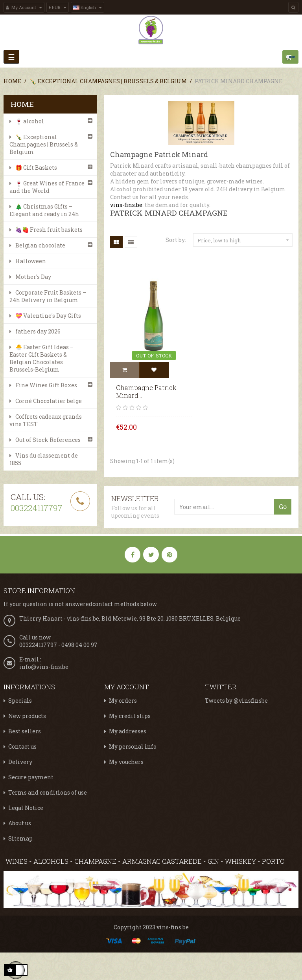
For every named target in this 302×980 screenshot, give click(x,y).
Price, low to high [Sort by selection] (244, 240)
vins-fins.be (126, 205)
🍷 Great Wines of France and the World (47, 187)
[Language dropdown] (87, 7)
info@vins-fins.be (44, 667)
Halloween (31, 261)
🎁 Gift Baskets (36, 168)
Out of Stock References (48, 440)
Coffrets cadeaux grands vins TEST (46, 420)
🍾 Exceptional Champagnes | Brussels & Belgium (44, 144)
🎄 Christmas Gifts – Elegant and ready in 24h (44, 210)
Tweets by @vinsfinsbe (236, 701)
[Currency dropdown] (58, 7)
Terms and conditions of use (48, 792)
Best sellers (25, 731)
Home (22, 104)
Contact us (22, 746)
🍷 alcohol (30, 121)
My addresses (128, 731)
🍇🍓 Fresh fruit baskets (49, 230)
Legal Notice (26, 808)
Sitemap (20, 838)
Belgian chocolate (40, 245)
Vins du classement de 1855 (44, 459)
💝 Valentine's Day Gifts (48, 316)
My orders (123, 701)
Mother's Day (33, 277)
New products (27, 716)
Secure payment (31, 777)
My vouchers (126, 762)
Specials (20, 701)
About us (20, 823)
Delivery (20, 762)
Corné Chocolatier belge (49, 401)
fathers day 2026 (38, 331)
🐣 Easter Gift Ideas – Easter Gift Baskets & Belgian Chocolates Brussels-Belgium (41, 358)
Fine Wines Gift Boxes (46, 385)
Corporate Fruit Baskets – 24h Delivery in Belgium (48, 296)
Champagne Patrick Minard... (146, 391)
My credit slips (130, 716)
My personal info (133, 746)
